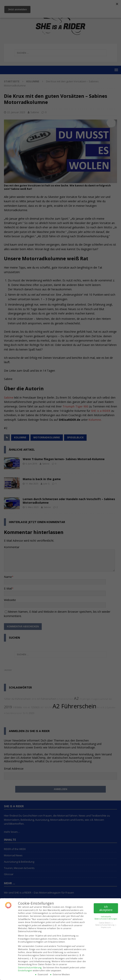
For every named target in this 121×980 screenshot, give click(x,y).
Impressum (106, 927)
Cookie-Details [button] (105, 923)
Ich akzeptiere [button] (106, 908)
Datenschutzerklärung (30, 967)
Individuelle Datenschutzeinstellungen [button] (106, 918)
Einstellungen (25, 970)
